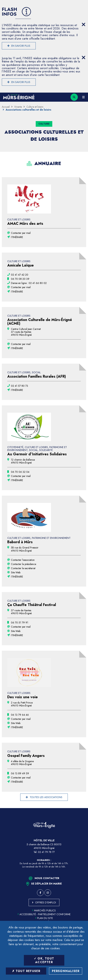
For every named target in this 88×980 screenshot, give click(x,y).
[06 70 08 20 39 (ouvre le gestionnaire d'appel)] (20, 279)
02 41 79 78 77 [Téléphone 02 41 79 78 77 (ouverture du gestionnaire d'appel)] (46, 852)
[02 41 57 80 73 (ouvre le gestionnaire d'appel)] (19, 386)
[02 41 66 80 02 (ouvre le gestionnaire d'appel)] (29, 283)
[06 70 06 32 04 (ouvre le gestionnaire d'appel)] (20, 472)
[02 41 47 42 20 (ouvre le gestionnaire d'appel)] (20, 275)
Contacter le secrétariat (23, 568)
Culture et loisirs (35, 107)
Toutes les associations (46, 797)
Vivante (18, 107)
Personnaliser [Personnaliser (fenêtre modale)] (66, 971)
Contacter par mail (21, 233)
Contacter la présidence (24, 564)
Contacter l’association (23, 560)
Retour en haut (83, 808)
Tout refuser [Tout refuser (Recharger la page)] (26, 971)
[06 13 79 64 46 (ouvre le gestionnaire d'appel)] (20, 715)
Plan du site (44, 918)
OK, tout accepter (44, 960)
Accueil (6, 107)
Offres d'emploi (46, 902)
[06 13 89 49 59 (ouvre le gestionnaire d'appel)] (20, 773)
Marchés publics (44, 910)
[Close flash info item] (83, 25)
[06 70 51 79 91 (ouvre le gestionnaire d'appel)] (20, 623)
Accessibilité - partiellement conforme (44, 914)
